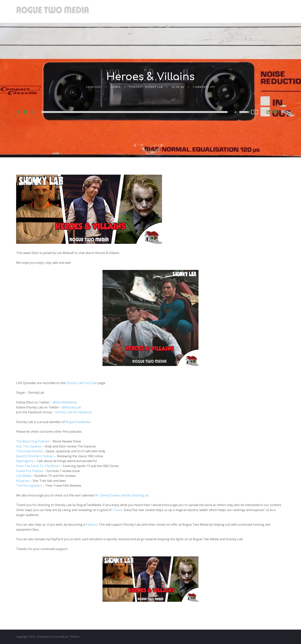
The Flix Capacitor (29, 485)
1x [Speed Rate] (254, 112)
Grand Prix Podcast (30, 471)
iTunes (117, 510)
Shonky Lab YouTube (82, 383)
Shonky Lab (154, 87)
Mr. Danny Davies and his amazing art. (122, 495)
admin (116, 87)
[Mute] (236, 113)
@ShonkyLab (72, 407)
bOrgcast (23, 481)
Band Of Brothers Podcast (35, 456)
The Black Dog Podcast (33, 441)
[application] (135, 112)
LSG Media (24, 476)
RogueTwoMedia (78, 422)
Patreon (91, 524)
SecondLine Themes (67, 637)
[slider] (134, 112)
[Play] (26, 112)
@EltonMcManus (65, 402)
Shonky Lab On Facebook (73, 412)
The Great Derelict (29, 451)
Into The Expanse (29, 446)
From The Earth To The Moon (38, 466)
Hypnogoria (25, 461)
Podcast (136, 87)
